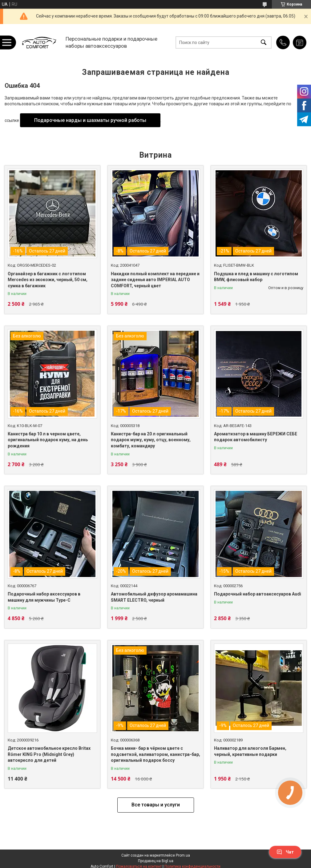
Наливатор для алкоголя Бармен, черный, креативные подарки (250, 751)
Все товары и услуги (156, 805)
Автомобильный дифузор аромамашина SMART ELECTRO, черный (154, 597)
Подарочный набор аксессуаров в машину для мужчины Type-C (44, 597)
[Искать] (264, 42)
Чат (285, 852)
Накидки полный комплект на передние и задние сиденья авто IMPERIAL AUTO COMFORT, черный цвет (155, 280)
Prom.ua (183, 855)
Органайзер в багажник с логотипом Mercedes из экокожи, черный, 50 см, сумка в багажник (48, 280)
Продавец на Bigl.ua (156, 861)
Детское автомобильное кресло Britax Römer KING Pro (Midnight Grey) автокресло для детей (49, 754)
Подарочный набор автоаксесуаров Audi (258, 594)
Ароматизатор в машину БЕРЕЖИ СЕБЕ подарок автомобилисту (256, 437)
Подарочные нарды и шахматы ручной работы (90, 120)
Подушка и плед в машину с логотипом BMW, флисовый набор (256, 277)
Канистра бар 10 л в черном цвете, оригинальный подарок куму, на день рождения (48, 440)
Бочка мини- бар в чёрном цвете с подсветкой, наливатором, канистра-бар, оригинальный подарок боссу (155, 754)
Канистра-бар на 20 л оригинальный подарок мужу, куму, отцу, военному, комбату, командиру (151, 440)
